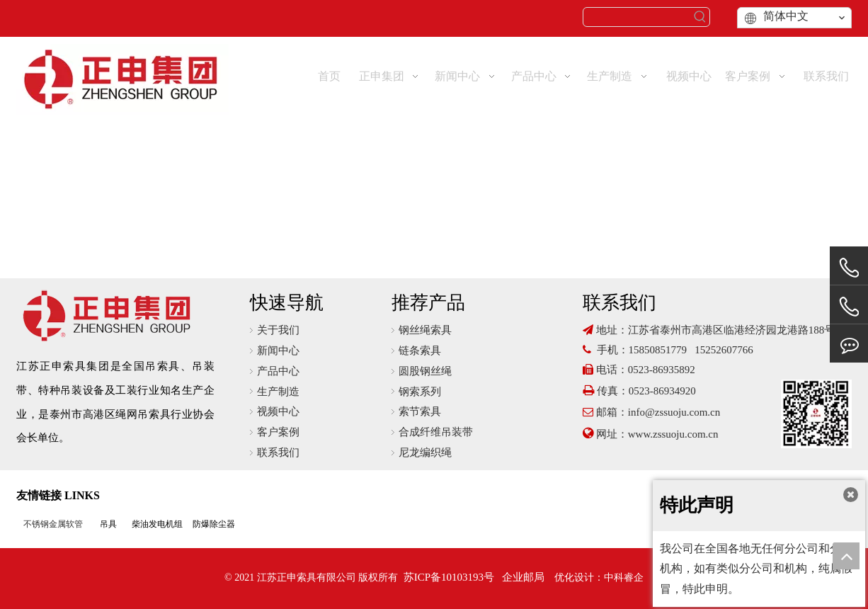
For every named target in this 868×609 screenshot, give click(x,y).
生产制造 (278, 392)
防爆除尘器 (214, 524)
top (846, 556)
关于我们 (278, 330)
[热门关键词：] (700, 17)
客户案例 (278, 432)
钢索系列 (420, 392)
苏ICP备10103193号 (449, 577)
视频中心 (278, 411)
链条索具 (420, 351)
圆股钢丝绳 (425, 371)
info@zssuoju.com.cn (674, 412)
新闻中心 (278, 351)
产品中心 (278, 371)
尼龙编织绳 (425, 453)
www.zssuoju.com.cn (675, 434)
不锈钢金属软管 (53, 524)
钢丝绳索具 (425, 330)
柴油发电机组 (157, 524)
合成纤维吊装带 (436, 432)
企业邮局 (523, 577)
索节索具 (420, 411)
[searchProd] (637, 17)
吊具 (108, 524)
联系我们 (278, 453)
